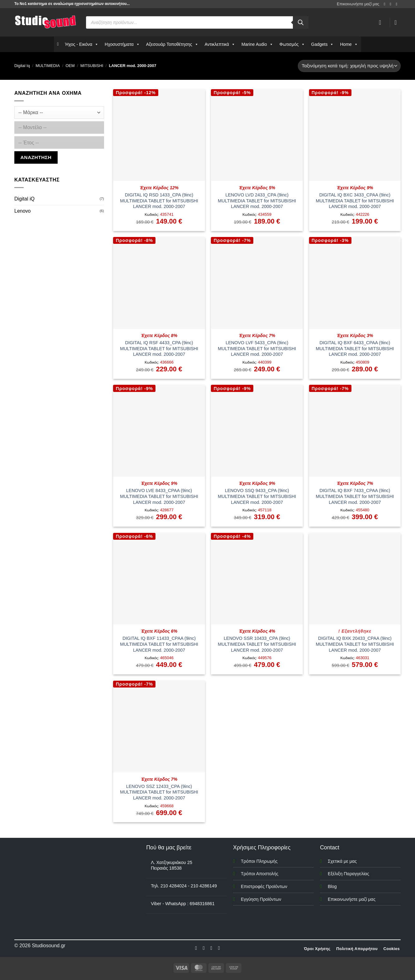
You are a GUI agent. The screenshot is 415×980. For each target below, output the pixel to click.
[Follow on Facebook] (386, 4)
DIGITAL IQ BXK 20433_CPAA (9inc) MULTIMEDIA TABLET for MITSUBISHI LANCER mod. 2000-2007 (355, 644)
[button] (398, 22)
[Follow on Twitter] (211, 948)
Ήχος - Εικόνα (82, 44)
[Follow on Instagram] (392, 4)
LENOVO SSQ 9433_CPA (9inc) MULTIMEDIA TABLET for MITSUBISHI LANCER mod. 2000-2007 (257, 496)
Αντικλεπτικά (220, 44)
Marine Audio (257, 44)
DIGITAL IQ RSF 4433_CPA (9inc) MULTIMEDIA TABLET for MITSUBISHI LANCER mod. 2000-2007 (159, 348)
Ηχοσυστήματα (122, 44)
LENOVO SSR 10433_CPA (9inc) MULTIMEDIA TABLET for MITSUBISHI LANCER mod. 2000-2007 (257, 644)
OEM (70, 66)
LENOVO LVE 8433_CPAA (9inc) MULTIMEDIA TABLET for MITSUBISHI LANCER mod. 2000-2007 (159, 496)
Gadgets (323, 44)
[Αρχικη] (58, 44)
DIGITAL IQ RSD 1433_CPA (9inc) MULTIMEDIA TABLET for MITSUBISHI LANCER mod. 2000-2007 (159, 201)
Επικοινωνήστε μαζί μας (358, 4)
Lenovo (23, 211)
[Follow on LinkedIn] (219, 948)
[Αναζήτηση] (301, 22)
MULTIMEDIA (48, 66)
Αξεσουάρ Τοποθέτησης (172, 44)
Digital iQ (24, 199)
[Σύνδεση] (382, 22)
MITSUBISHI (92, 66)
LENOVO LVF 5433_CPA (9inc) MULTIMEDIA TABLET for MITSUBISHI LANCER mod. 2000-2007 (257, 348)
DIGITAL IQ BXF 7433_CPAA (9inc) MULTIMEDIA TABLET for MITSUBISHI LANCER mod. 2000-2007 (355, 496)
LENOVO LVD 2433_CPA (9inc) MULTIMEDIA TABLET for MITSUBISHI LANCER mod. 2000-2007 (257, 201)
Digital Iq (22, 66)
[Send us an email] (398, 4)
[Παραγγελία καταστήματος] (349, 66)
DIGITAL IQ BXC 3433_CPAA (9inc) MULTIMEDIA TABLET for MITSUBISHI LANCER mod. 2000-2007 (355, 201)
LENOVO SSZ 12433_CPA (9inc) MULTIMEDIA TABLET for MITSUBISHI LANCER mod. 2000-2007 (159, 792)
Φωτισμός (292, 44)
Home (349, 44)
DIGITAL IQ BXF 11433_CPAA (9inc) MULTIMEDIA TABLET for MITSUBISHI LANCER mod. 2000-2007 (159, 644)
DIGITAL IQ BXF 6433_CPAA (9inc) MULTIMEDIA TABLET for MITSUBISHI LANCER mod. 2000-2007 (355, 348)
